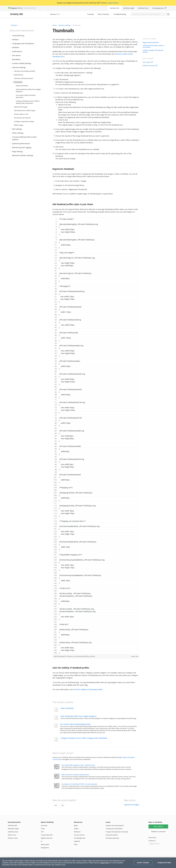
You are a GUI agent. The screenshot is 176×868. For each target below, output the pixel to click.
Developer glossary (112, 838)
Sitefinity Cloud (143, 8)
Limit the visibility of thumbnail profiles (153, 51)
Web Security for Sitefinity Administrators (75, 775)
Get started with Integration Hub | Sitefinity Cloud (78, 765)
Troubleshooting (120, 14)
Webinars (77, 832)
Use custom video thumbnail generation (75, 724)
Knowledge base (159, 8)
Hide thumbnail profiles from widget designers (79, 716)
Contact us (152, 841)
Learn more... (113, 3)
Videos (76, 829)
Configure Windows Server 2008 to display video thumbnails (84, 738)
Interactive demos (112, 835)
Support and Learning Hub (115, 825)
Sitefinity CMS (115, 8)
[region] (96, 436)
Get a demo (148, 62)
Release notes (13, 838)
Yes (56, 805)
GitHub (92, 656)
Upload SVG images (132, 805)
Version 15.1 (56, 14)
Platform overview (150, 66)
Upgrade (77, 841)
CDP (42, 832)
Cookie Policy (104, 863)
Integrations (45, 848)
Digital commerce (47, 838)
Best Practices (104, 14)
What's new (12, 835)
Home (55, 25)
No (63, 805)
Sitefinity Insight (129, 8)
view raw (135, 656)
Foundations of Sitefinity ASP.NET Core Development (79, 784)
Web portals (45, 844)
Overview (44, 825)
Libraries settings (65, 25)
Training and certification (114, 829)
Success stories (79, 835)
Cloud (43, 829)
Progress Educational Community (117, 832)
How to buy (152, 837)
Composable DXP (47, 835)
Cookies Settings (164, 863)
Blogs (76, 825)
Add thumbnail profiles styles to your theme (153, 46)
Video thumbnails (67, 708)
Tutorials (90, 14)
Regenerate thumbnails (151, 43)
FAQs (76, 844)
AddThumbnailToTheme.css (65, 656)
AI (41, 841)
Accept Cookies (143, 863)
